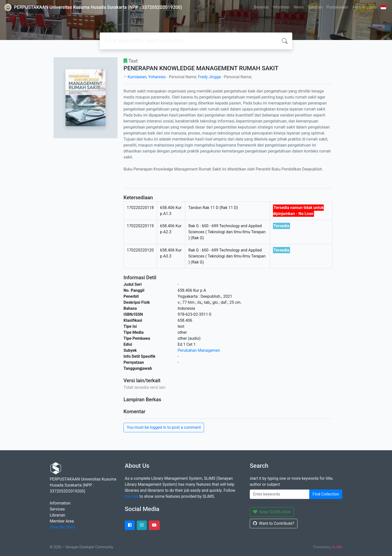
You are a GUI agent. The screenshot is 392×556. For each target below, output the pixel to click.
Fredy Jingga (209, 77)
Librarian (57, 515)
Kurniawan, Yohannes (146, 77)
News (299, 7)
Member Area (62, 521)
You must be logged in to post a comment (164, 427)
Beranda (261, 7)
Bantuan (315, 7)
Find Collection (326, 494)
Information (60, 503)
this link (132, 496)
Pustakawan (337, 7)
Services (57, 509)
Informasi (281, 7)
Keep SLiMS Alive (272, 512)
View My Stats (62, 527)
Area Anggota (365, 7)
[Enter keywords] (280, 494)
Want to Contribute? (274, 523)
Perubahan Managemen (199, 350)
